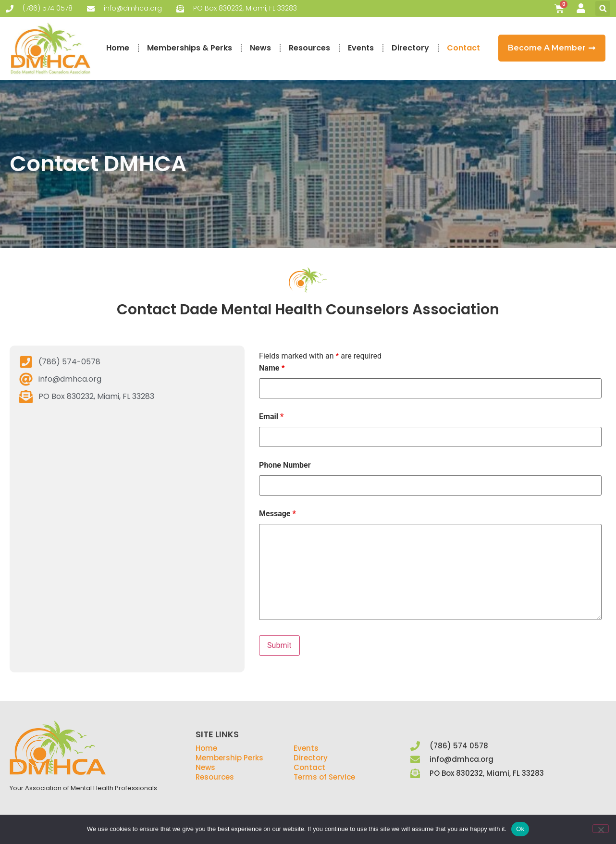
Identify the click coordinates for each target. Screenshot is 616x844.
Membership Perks (229, 758)
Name (272, 368)
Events (361, 48)
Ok (520, 829)
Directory (410, 48)
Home (118, 48)
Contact (463, 48)
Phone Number (285, 465)
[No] (601, 829)
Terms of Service (324, 777)
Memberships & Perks (190, 48)
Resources (309, 48)
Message (277, 514)
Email (271, 417)
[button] (603, 8)
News (260, 48)
